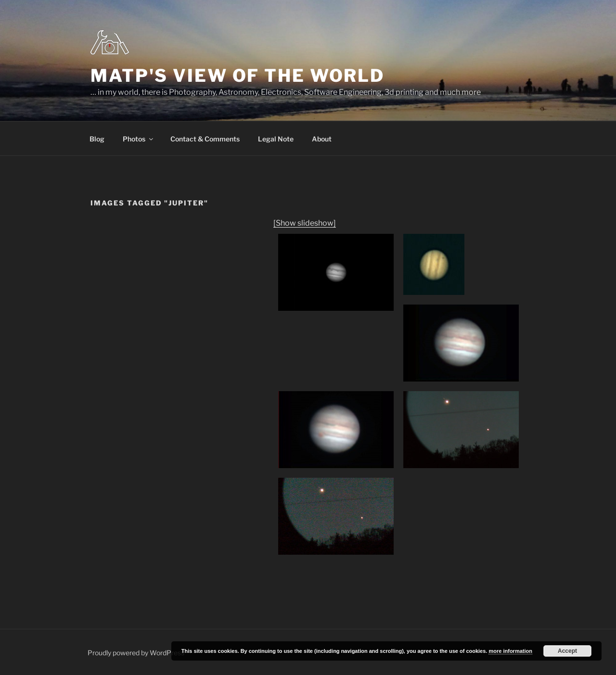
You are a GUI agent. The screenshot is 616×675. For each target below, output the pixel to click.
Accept (567, 651)
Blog (97, 139)
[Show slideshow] (305, 223)
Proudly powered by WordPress (136, 653)
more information (510, 651)
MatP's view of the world (237, 76)
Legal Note (276, 139)
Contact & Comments (205, 139)
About (322, 139)
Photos (139, 139)
